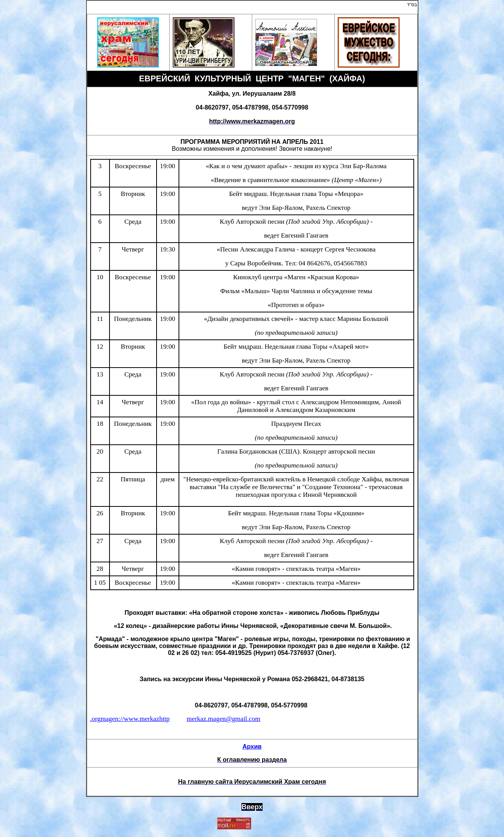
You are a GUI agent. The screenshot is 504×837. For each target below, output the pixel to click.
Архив (252, 747)
